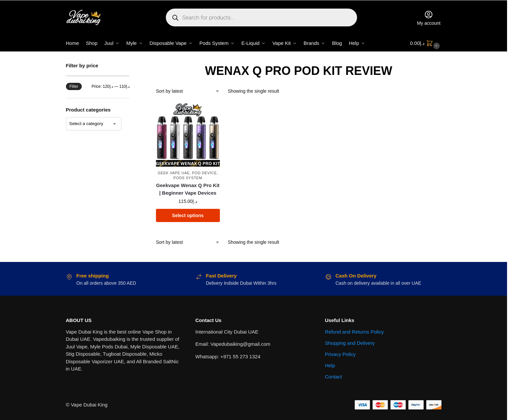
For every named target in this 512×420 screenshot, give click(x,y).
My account (429, 18)
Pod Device (205, 173)
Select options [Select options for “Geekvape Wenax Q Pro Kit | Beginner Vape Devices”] (188, 215)
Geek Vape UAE (174, 173)
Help (330, 365)
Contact (334, 377)
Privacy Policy (340, 354)
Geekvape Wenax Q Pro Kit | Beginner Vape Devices (188, 189)
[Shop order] (188, 91)
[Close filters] (132, 66)
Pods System (188, 178)
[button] (426, 43)
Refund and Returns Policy (354, 332)
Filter (74, 86)
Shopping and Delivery (350, 343)
